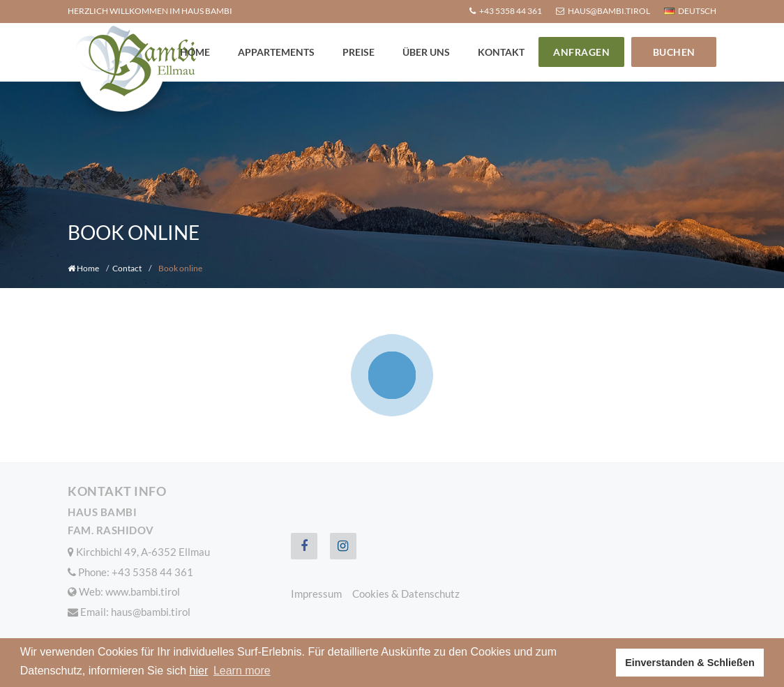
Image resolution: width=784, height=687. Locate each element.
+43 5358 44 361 (152, 572)
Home (195, 52)
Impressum (316, 594)
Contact (127, 268)
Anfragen (581, 52)
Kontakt (501, 52)
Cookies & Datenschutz (406, 594)
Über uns (426, 52)
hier (199, 671)
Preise (359, 52)
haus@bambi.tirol (151, 612)
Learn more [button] (242, 671)
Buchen (674, 52)
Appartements (276, 52)
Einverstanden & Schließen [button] (690, 663)
